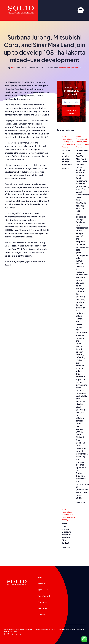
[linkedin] (12, 634)
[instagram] (8, 634)
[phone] (21, 634)
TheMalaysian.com (10, 632)
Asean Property (65, 67)
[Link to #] (81, 10)
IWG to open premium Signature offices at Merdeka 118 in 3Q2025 (66, 533)
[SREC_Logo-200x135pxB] (17, 576)
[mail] (17, 634)
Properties (77, 67)
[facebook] (4, 634)
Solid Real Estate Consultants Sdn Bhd (38, 629)
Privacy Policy (58, 629)
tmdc (13, 67)
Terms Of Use (69, 629)
